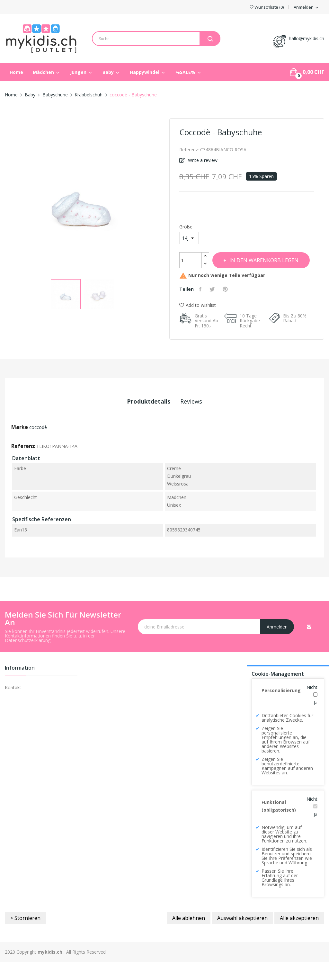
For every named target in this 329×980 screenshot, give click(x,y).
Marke (20, 445)
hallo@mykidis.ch (307, 38)
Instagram (309, 644)
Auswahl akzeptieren (242, 936)
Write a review (202, 160)
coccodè (38, 445)
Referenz (23, 464)
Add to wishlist (198, 323)
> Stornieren (25, 936)
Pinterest (231, 307)
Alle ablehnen (189, 936)
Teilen (202, 307)
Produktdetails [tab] (143, 419)
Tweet (216, 307)
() (267, 7)
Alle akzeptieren (299, 936)
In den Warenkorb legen (239, 278)
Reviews (197, 419)
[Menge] (191, 260)
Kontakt (13, 705)
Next (164, 197)
